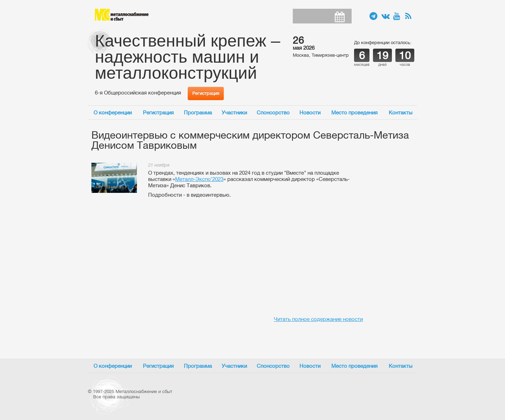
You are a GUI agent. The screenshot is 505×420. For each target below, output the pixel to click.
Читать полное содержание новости (318, 319)
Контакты (401, 113)
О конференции (113, 113)
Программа (198, 113)
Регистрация (206, 93)
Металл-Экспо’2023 (199, 179)
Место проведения (354, 113)
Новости (310, 113)
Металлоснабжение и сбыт (122, 15)
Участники (234, 113)
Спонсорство (273, 113)
